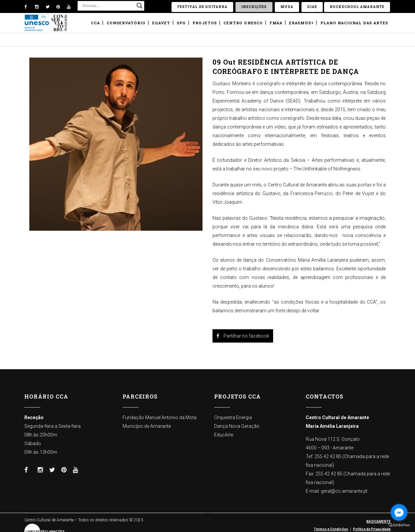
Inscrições (254, 7)
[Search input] (108, 6)
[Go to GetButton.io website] (399, 525)
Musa (287, 7)
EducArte (224, 435)
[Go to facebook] (399, 512)
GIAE (312, 7)
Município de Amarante (147, 426)
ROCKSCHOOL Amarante (357, 7)
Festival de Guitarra (202, 7)
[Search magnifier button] (140, 6)
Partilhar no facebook (243, 336)
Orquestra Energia (233, 417)
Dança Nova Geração (237, 426)
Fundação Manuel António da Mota (160, 417)
